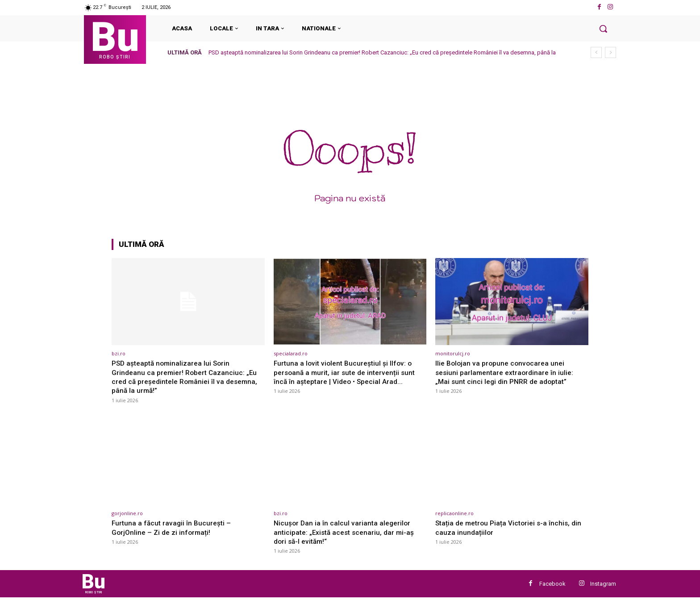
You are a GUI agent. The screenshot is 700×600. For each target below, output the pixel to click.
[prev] (596, 52)
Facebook (552, 585)
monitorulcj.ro (453, 353)
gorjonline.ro (127, 513)
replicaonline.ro (454, 513)
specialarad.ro (291, 353)
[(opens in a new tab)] (188, 302)
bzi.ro (119, 353)
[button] (603, 29)
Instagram (603, 585)
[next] (610, 52)
